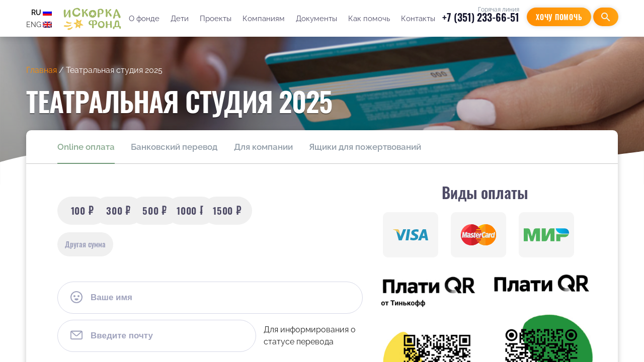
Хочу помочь (559, 17)
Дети (179, 19)
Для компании (263, 147)
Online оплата (86, 147)
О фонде (144, 19)
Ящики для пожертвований (365, 147)
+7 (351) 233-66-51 (481, 17)
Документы (316, 19)
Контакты (418, 19)
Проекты (215, 19)
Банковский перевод (174, 147)
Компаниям (263, 19)
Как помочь (369, 19)
